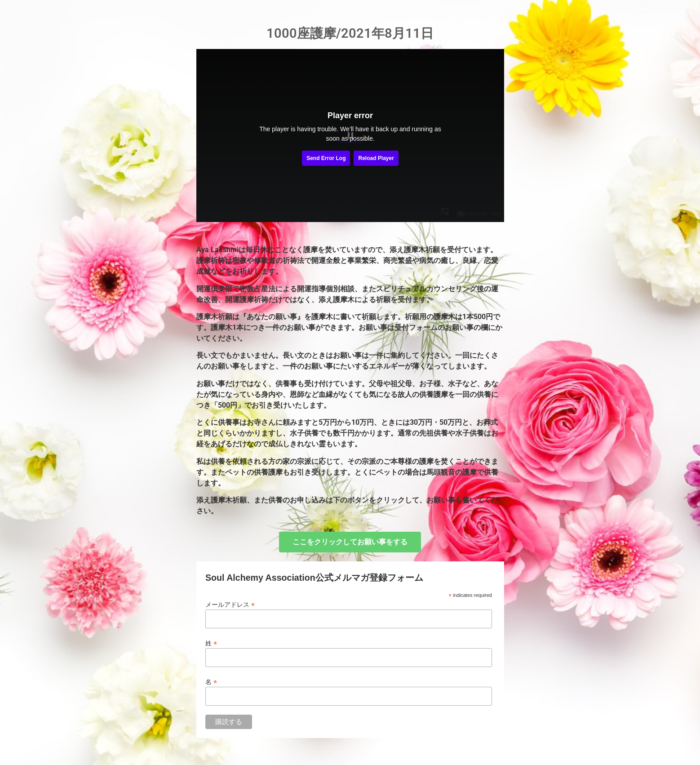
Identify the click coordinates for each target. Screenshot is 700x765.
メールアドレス (230, 604)
